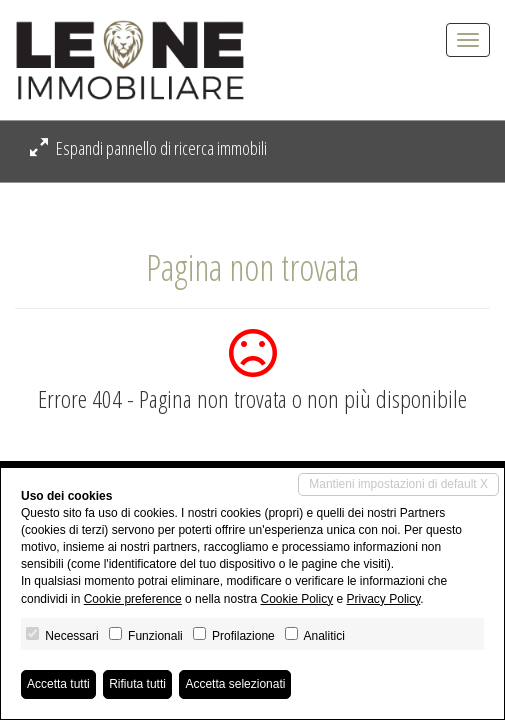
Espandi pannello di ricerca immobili (148, 148)
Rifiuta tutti (137, 684)
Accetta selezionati (235, 684)
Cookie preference (133, 599)
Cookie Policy (296, 599)
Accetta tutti (58, 684)
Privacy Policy (384, 599)
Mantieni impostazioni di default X (398, 484)
